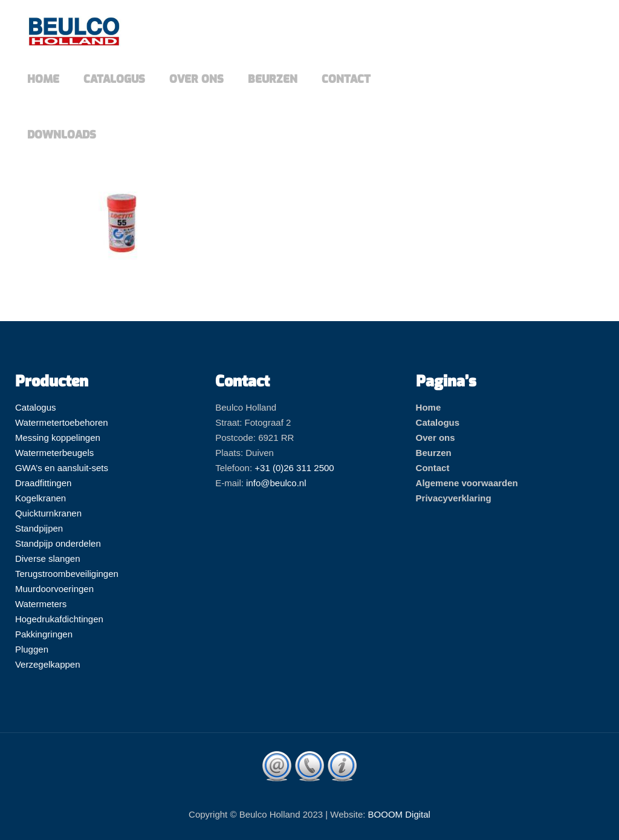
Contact (433, 468)
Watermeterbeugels (54, 453)
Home (429, 407)
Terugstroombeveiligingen (67, 574)
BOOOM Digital (399, 814)
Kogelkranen (41, 498)
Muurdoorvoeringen (54, 589)
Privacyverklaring (454, 498)
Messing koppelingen (58, 438)
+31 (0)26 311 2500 (294, 468)
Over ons (436, 438)
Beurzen (434, 453)
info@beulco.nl (276, 483)
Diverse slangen (48, 558)
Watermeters (41, 604)
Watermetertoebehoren (62, 422)
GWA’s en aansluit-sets (62, 468)
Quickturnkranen (48, 513)
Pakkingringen (44, 634)
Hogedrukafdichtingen (59, 619)
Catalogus (36, 407)
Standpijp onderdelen (58, 543)
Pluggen (32, 649)
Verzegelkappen (48, 664)
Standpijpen (39, 528)
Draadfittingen (43, 483)
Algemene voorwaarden (467, 483)
